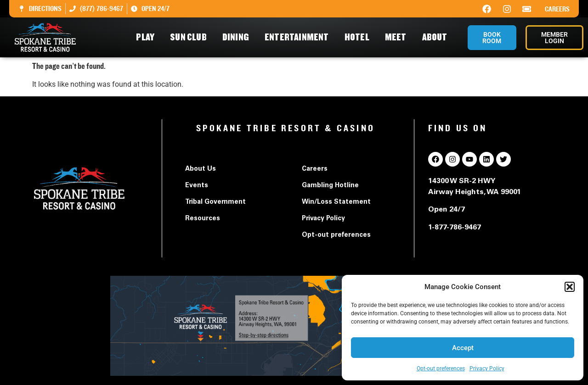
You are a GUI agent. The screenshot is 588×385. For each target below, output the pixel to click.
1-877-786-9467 (455, 228)
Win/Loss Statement (336, 202)
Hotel (359, 37)
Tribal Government (215, 202)
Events (197, 186)
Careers (557, 9)
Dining (238, 37)
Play (147, 37)
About (437, 37)
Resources (203, 219)
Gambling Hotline (330, 186)
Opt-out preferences (441, 368)
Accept (463, 348)
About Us (201, 169)
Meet (398, 37)
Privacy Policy (487, 368)
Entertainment (299, 37)
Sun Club (191, 37)
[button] (570, 287)
